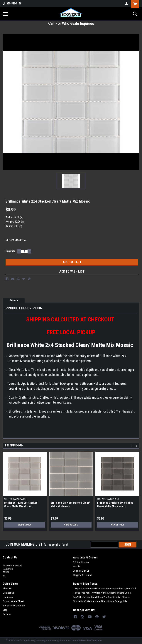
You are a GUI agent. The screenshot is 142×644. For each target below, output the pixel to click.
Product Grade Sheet (13, 601)
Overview (14, 300)
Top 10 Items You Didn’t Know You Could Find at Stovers (101, 597)
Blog (5, 610)
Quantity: (11, 251)
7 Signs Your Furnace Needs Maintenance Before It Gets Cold (104, 589)
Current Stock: (16, 240)
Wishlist (77, 567)
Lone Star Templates (92, 640)
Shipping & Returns (83, 575)
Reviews (7, 614)
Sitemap (40, 640)
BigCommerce (63, 640)
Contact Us (9, 593)
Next (137, 446)
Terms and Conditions (14, 606)
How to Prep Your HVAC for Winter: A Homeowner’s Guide (102, 593)
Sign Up (86, 571)
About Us (7, 589)
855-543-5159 (12, 4)
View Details (25, 525)
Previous (132, 446)
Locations (8, 597)
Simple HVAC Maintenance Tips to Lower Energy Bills (100, 601)
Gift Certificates (81, 562)
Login (76, 571)
